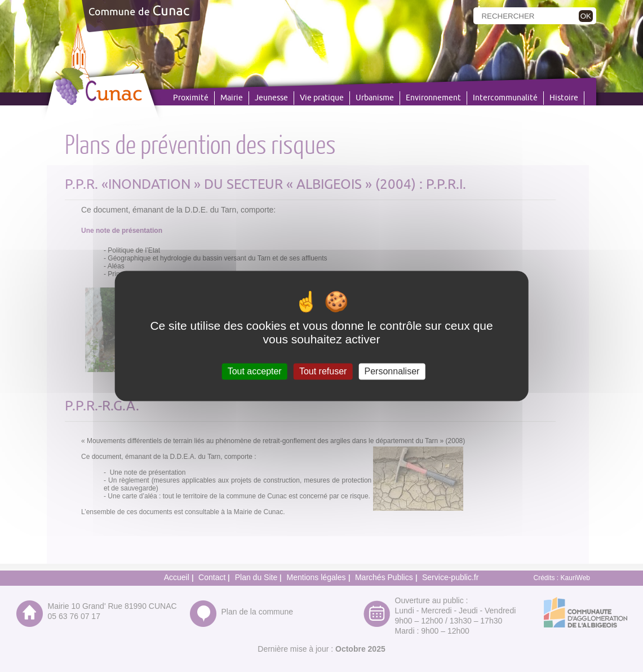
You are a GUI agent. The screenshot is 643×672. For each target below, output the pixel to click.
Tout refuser (323, 371)
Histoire (564, 98)
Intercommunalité (505, 98)
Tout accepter (255, 371)
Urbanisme (375, 98)
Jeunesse (271, 98)
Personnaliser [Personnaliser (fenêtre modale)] (392, 371)
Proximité (191, 98)
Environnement (433, 98)
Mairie (232, 98)
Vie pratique (322, 98)
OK (586, 16)
